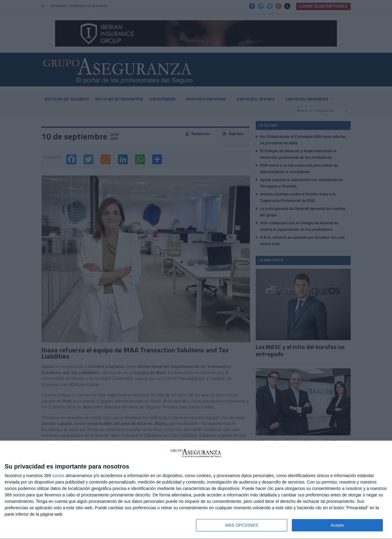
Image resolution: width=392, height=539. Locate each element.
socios (58, 476)
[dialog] (196, 490)
